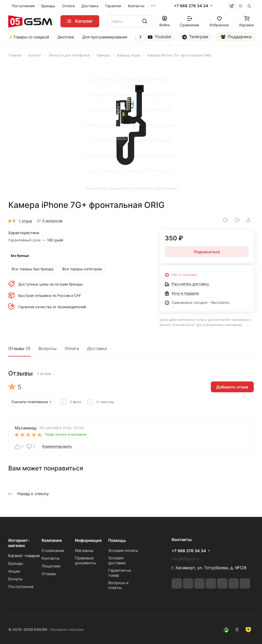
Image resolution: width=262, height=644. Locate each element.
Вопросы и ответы (118, 585)
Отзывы (49, 574)
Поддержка (235, 38)
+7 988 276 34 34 (191, 6)
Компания (52, 540)
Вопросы (48, 348)
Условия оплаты (123, 551)
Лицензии (51, 566)
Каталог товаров (24, 556)
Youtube (159, 37)
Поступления (21, 587)
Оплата (72, 348)
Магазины (84, 551)
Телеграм (195, 37)
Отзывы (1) (19, 348)
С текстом (101, 402)
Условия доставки (117, 560)
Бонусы (15, 579)
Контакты (51, 558)
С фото (71, 402)
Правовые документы (85, 560)
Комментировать (57, 446)
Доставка (97, 348)
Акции (14, 571)
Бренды (16, 563)
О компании (53, 551)
